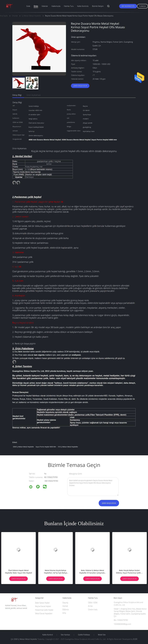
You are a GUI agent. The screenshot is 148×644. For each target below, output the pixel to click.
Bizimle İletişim (98, 6)
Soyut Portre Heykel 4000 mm (46, 447)
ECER (135, 639)
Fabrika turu (69, 6)
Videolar (45, 6)
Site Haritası (65, 635)
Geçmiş (65, 603)
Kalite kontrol (48, 635)
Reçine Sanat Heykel (43, 606)
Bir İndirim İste (128, 6)
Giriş (64, 613)
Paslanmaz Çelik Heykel (44, 610)
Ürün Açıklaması (34, 95)
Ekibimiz (66, 610)
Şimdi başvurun (80, 86)
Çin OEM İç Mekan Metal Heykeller (24, 639)
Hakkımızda (56, 6)
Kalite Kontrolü (83, 6)
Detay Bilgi (17, 95)
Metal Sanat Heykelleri (44, 613)
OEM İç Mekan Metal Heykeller (23, 447)
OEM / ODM (93, 603)
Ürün (36, 6)
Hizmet (65, 606)
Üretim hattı (93, 610)
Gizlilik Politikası (84, 635)
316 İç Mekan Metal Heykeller (68, 447)
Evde (28, 6)
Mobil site (102, 635)
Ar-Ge (90, 606)
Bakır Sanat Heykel (42, 603)
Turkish (143, 6)
